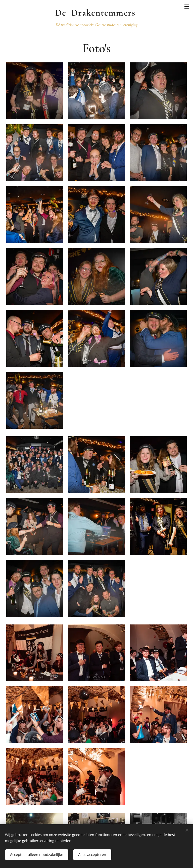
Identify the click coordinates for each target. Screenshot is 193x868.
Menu (187, 7)
